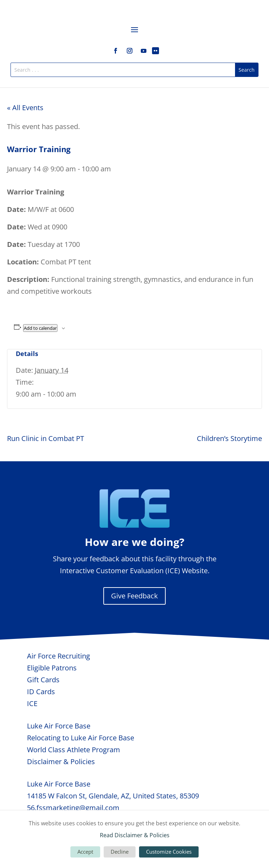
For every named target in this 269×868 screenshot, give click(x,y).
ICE (32, 703)
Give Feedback (134, 596)
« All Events (25, 108)
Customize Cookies (169, 852)
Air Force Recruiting (58, 656)
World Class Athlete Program (74, 750)
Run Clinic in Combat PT (46, 438)
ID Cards (41, 692)
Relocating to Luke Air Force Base (81, 738)
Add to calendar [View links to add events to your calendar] (40, 328)
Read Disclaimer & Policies (135, 835)
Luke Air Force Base (59, 726)
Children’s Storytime (229, 438)
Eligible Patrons (52, 668)
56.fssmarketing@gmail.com (73, 808)
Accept (85, 852)
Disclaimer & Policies (61, 762)
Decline (120, 852)
